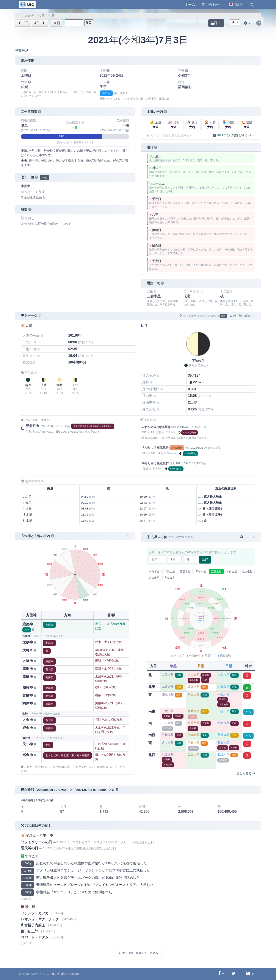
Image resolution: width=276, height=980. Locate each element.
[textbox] (235, 23)
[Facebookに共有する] (219, 974)
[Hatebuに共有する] (248, 974)
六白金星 (232, 572)
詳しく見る (246, 773)
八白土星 (154, 578)
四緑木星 (201, 572)
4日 (40, 23)
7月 (42, 16)
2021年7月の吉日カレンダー (234, 135)
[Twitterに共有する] (234, 974)
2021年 (30, 16)
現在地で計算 (240, 316)
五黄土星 (216, 572)
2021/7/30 (183, 427)
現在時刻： (23, 50)
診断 (205, 560)
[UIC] (27, 4)
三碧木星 (185, 572)
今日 (57, 23)
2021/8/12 (197, 448)
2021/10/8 (182, 463)
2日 (23, 23)
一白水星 (154, 572)
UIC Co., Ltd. (46, 974)
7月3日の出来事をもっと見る (138, 953)
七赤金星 (247, 572)
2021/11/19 (49, 426)
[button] (252, 5)
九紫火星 (170, 578)
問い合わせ (211, 5)
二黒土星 (170, 572)
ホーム (190, 5)
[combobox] (235, 22)
